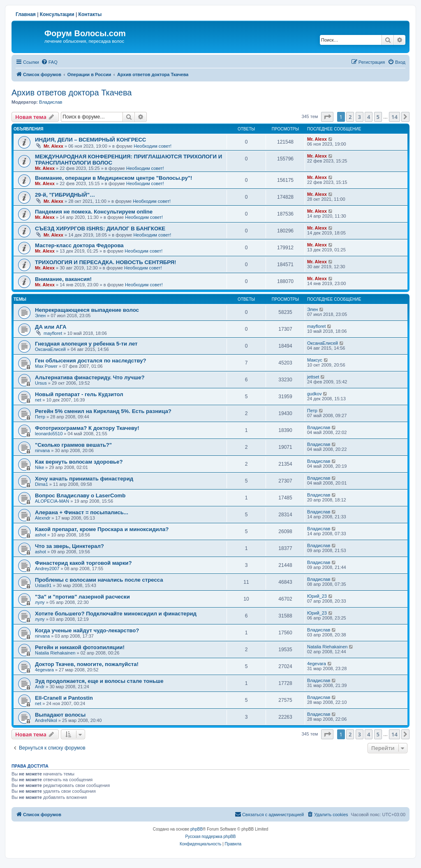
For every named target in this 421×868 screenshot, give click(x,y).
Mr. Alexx (53, 146)
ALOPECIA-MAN (52, 501)
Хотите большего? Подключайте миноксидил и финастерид (116, 614)
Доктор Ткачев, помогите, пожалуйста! (87, 664)
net (38, 400)
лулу (40, 602)
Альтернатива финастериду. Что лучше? (90, 377)
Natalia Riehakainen (55, 653)
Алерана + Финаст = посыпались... (82, 512)
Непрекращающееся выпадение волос (87, 310)
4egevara (44, 670)
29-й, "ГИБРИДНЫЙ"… (65, 195)
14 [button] (394, 117)
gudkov (314, 394)
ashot (40, 535)
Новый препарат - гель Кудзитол (79, 394)
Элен (40, 316)
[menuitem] (49, 62)
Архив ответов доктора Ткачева (72, 93)
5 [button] (378, 117)
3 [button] (360, 117)
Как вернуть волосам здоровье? (79, 462)
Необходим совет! (153, 146)
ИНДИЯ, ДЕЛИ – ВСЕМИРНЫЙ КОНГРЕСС (90, 140)
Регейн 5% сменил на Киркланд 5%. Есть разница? (103, 411)
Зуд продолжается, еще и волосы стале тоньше (99, 681)
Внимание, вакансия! (63, 279)
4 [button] (369, 117)
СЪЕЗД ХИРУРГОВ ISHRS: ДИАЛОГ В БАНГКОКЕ (100, 229)
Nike (39, 467)
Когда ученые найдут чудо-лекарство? (87, 630)
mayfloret (53, 333)
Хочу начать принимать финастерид (84, 479)
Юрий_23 (317, 596)
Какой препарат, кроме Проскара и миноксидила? (102, 529)
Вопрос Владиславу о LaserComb (80, 496)
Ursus (41, 383)
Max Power (46, 366)
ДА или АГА (51, 327)
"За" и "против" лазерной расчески (82, 597)
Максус (315, 360)
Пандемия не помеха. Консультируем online (94, 212)
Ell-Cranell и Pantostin (64, 698)
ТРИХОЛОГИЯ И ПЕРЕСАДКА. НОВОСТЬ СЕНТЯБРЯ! (105, 262)
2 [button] (350, 117)
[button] (327, 117)
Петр (40, 417)
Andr (40, 687)
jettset (313, 377)
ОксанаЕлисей (50, 349)
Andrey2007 (47, 569)
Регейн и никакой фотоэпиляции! (80, 647)
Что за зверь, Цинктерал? (69, 546)
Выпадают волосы (60, 715)
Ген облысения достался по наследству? (91, 361)
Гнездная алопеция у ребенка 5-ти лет (86, 344)
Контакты (90, 14)
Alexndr (43, 518)
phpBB (197, 829)
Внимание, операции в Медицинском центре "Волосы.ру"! (113, 178)
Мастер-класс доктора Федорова (79, 245)
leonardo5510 (49, 434)
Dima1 (42, 484)
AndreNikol (46, 720)
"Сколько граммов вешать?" (73, 445)
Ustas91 (43, 585)
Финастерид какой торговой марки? (83, 563)
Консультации (57, 14)
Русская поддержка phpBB (210, 837)
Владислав (51, 102)
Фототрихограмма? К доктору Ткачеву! (87, 428)
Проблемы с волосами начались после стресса (99, 580)
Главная (26, 14)
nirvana (42, 450)
